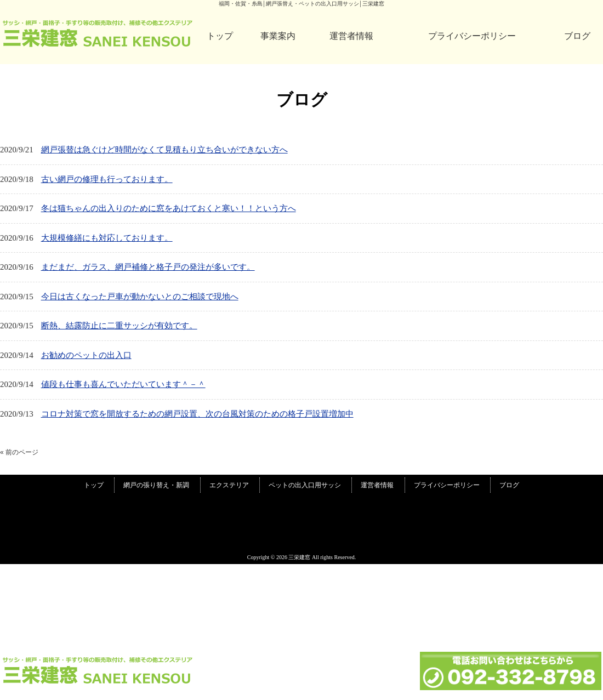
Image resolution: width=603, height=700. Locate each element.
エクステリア (229, 485)
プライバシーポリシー (472, 36)
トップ (220, 36)
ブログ (577, 36)
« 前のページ (19, 452)
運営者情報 (351, 36)
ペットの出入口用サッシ (305, 485)
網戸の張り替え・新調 (156, 485)
